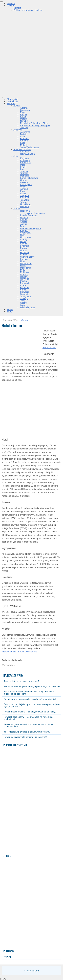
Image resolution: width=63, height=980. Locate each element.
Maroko (24, 119)
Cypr (22, 235)
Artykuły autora (9, 652)
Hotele (10, 309)
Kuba (23, 143)
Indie (23, 165)
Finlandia (25, 246)
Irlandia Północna (29, 215)
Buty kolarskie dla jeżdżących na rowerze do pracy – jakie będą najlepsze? (32, 705)
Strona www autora (27, 652)
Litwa (23, 261)
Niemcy (24, 277)
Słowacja (25, 292)
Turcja (23, 301)
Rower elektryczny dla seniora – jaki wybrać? (25, 737)
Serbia (23, 290)
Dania (23, 242)
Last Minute (12, 101)
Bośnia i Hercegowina (31, 228)
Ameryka (18, 130)
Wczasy (24, 320)
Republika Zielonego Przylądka (35, 125)
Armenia (24, 189)
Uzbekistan (26, 204)
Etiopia (24, 114)
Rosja (23, 285)
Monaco (24, 274)
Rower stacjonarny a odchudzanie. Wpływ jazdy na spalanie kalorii (28, 725)
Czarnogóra (26, 237)
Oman (23, 187)
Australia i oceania (22, 149)
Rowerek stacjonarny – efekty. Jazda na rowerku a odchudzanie (28, 718)
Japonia (24, 171)
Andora (24, 222)
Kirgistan (24, 158)
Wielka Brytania (28, 307)
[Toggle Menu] (1, 2)
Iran (22, 169)
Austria (24, 224)
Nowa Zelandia (27, 154)
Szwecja (24, 298)
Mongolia (25, 176)
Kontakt (17, 8)
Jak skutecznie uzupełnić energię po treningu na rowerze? (32, 686)
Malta (23, 270)
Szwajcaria (25, 296)
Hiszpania (25, 211)
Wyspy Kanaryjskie (36, 213)
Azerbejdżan (26, 185)
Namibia (24, 121)
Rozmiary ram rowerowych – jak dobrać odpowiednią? (30, 699)
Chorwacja (25, 233)
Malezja (24, 182)
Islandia (24, 217)
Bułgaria (24, 231)
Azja (16, 156)
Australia (24, 152)
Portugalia (25, 283)
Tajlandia (24, 200)
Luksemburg (26, 263)
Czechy (24, 239)
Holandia (24, 252)
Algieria (24, 108)
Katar (23, 191)
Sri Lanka (25, 198)
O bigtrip (11, 6)
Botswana (25, 110)
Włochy (24, 303)
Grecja (23, 250)
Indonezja (25, 160)
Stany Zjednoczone (29, 147)
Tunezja (24, 128)
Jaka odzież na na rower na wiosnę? (21, 681)
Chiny (23, 193)
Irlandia (24, 255)
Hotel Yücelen (49, 348)
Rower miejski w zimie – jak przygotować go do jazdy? (30, 712)
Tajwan (24, 202)
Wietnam (24, 206)
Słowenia (25, 294)
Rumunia (25, 288)
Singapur (25, 195)
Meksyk (24, 145)
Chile (23, 136)
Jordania (24, 174)
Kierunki (11, 103)
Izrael (23, 167)
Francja (24, 248)
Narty (9, 312)
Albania (24, 220)
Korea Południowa (29, 178)
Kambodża (25, 163)
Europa (17, 209)
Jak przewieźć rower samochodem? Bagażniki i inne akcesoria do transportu (29, 693)
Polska (23, 281)
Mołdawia (25, 272)
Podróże (11, 3)
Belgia (23, 226)
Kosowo (24, 259)
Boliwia (24, 134)
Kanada (24, 141)
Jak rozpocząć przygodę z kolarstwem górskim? (27, 732)
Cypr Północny (27, 257)
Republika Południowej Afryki (34, 123)
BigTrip (35, 971)
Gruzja (23, 180)
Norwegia (25, 279)
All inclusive (12, 99)
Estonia (24, 244)
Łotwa (23, 266)
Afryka (17, 106)
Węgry (23, 305)
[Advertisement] (32, 62)
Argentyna (25, 132)
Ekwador (24, 138)
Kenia (23, 117)
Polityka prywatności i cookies (28, 10)
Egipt (23, 112)
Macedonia (26, 268)
